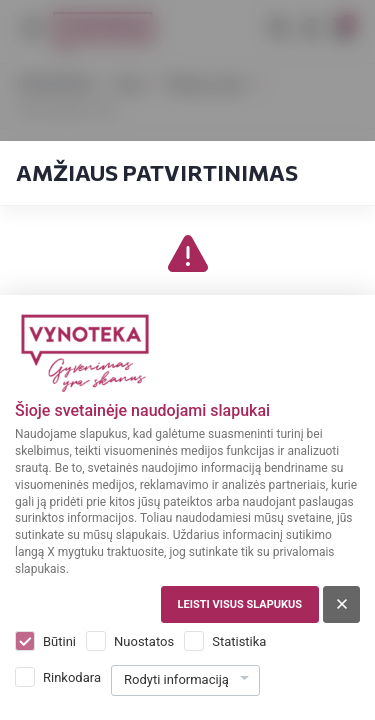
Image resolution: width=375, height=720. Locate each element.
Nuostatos (144, 641)
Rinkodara (72, 677)
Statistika (239, 641)
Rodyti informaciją (176, 679)
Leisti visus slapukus (240, 604)
